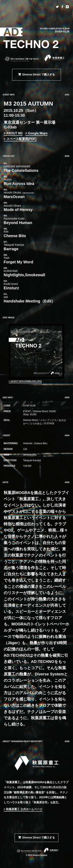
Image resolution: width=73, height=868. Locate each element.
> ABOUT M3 (13, 133)
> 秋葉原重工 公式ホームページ (23, 809)
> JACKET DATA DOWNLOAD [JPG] (25, 381)
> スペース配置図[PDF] (20, 139)
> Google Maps (36, 133)
